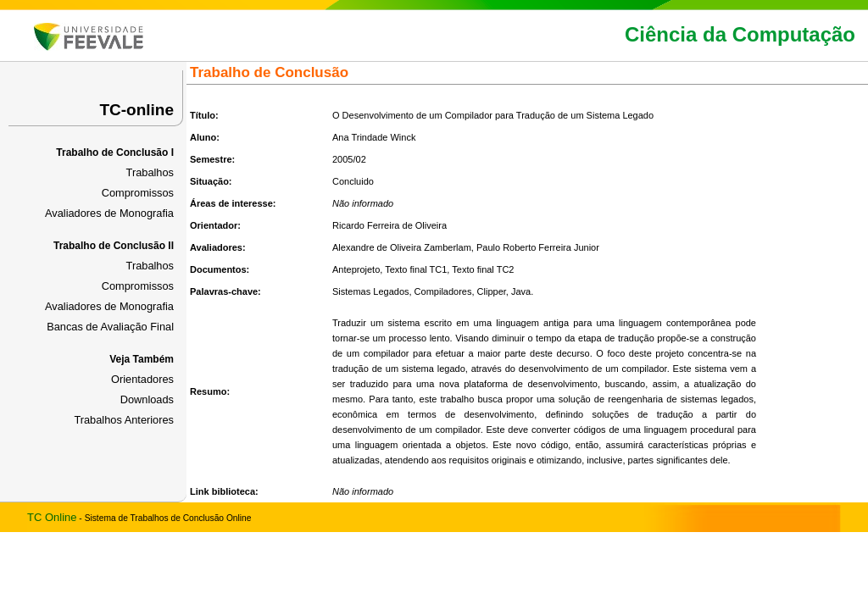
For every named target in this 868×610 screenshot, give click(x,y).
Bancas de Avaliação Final (110, 327)
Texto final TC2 (483, 269)
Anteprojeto (356, 269)
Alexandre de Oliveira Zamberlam (402, 247)
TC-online (136, 110)
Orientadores (142, 379)
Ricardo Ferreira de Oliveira (389, 225)
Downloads (147, 399)
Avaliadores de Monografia (109, 213)
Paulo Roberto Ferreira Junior (538, 247)
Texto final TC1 (416, 269)
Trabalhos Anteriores (124, 420)
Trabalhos (150, 172)
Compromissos (138, 193)
